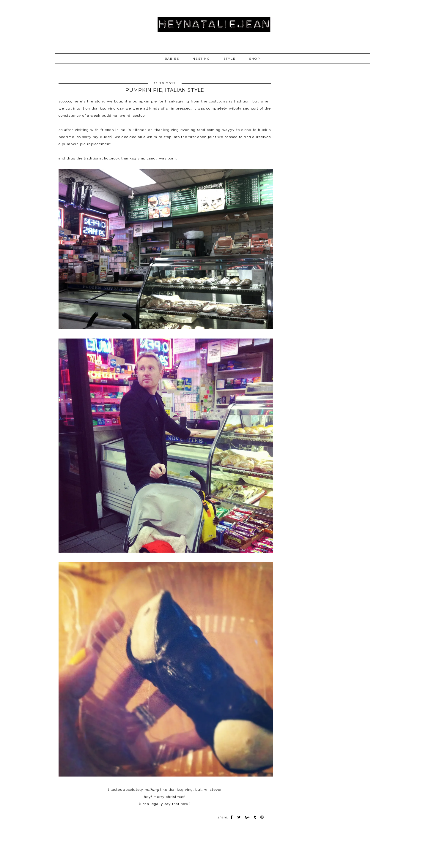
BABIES (172, 59)
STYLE (230, 59)
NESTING (201, 59)
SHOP (255, 59)
